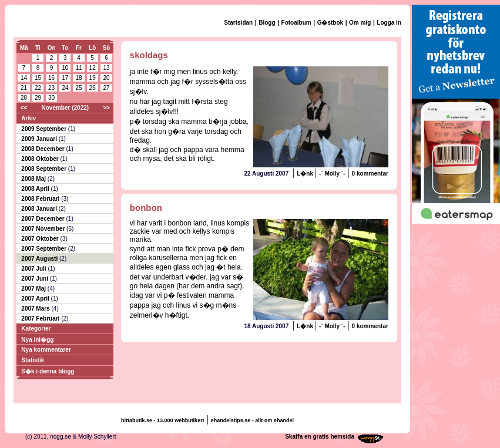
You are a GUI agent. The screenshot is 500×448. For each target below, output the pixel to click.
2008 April (36, 189)
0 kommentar (370, 174)
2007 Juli (34, 269)
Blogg (267, 23)
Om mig (360, 23)
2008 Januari (40, 209)
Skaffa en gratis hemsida (320, 437)
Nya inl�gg (37, 340)
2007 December (43, 219)
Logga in (389, 23)
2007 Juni (35, 279)
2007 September (45, 249)
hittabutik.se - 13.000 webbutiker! (163, 420)
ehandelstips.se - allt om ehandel (252, 420)
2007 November (44, 229)
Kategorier (36, 329)
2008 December (43, 149)
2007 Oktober (41, 239)
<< (24, 108)
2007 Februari (41, 319)
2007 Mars (36, 309)
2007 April (36, 299)
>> (106, 108)
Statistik (33, 360)
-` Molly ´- (332, 174)
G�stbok (330, 23)
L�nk (306, 174)
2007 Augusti (40, 259)
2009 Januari (40, 139)
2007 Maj (34, 289)
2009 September (45, 129)
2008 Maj (34, 179)
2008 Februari (41, 199)
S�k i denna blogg (48, 371)
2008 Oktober (41, 159)
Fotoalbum (296, 23)
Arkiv (28, 118)
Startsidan (238, 23)
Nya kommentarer (46, 350)
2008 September (45, 169)
